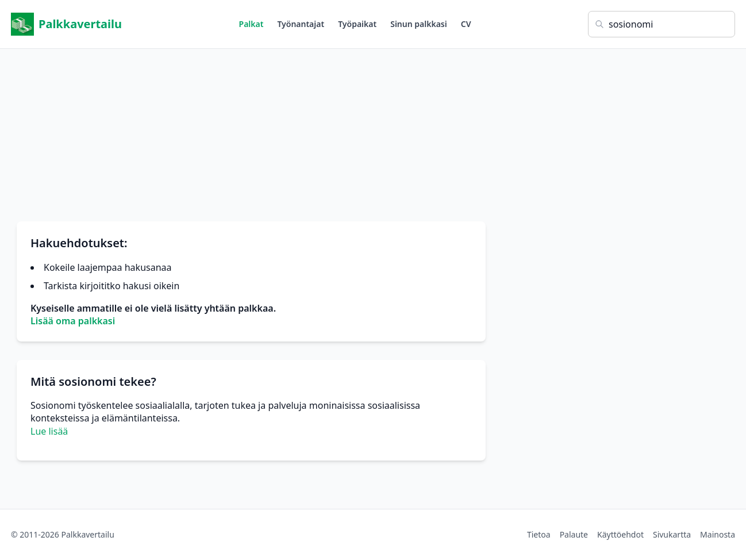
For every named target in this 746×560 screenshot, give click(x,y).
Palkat (251, 24)
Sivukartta (672, 534)
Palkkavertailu (66, 24)
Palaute (574, 534)
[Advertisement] (373, 129)
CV (466, 24)
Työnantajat (301, 24)
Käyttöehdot (620, 534)
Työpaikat (357, 24)
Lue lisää (49, 431)
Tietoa (539, 534)
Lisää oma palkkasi (73, 321)
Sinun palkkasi (419, 24)
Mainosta (718, 534)
